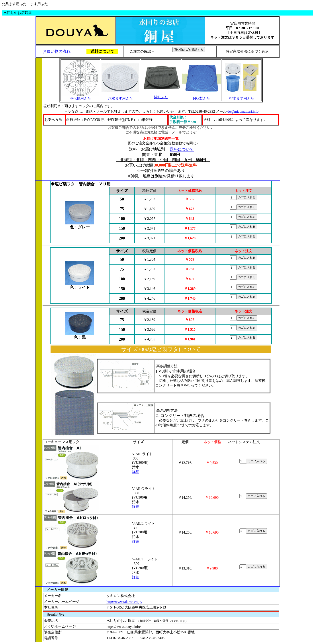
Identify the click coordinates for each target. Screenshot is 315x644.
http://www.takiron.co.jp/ (124, 602)
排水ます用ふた (242, 98)
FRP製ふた (202, 98)
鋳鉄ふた (161, 97)
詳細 (136, 472)
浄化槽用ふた (80, 98)
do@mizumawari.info (243, 111)
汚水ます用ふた (120, 98)
